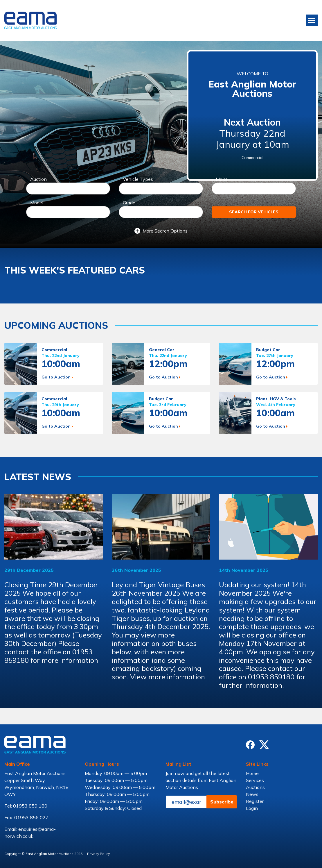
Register (255, 801)
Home (252, 773)
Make (222, 179)
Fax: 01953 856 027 (26, 817)
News (252, 794)
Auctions (255, 787)
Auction (38, 179)
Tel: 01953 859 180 (26, 806)
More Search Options (161, 231)
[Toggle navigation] (312, 20)
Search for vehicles (254, 212)
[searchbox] (31, 189)
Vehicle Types (138, 179)
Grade (129, 203)
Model (37, 203)
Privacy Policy (98, 854)
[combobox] (68, 189)
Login (252, 808)
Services (255, 780)
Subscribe (222, 802)
